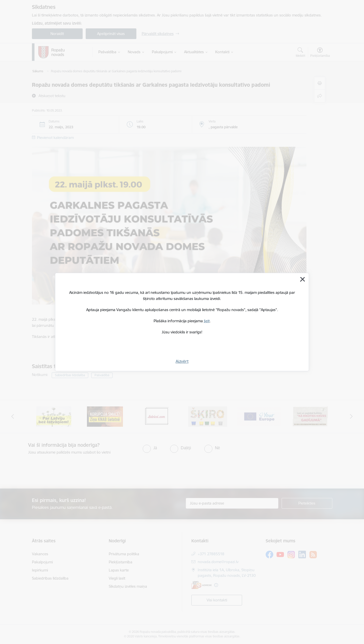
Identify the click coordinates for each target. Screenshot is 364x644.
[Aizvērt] (302, 279)
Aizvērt (182, 361)
